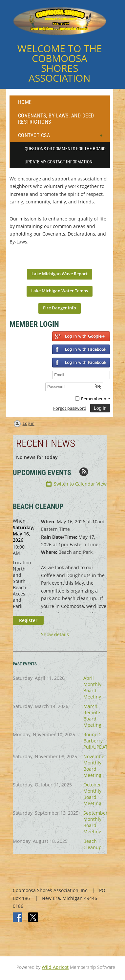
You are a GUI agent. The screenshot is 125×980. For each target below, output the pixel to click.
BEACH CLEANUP (38, 506)
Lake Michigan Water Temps (60, 291)
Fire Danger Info (60, 308)
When (19, 521)
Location (22, 563)
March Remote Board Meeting (92, 716)
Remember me (95, 399)
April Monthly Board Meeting (92, 687)
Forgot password (70, 408)
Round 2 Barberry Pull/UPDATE (97, 741)
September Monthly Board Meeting (95, 822)
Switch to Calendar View (80, 484)
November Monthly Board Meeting (95, 766)
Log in (29, 423)
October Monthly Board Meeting (92, 794)
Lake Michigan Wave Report (60, 274)
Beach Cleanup (93, 844)
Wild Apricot (55, 967)
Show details (55, 635)
